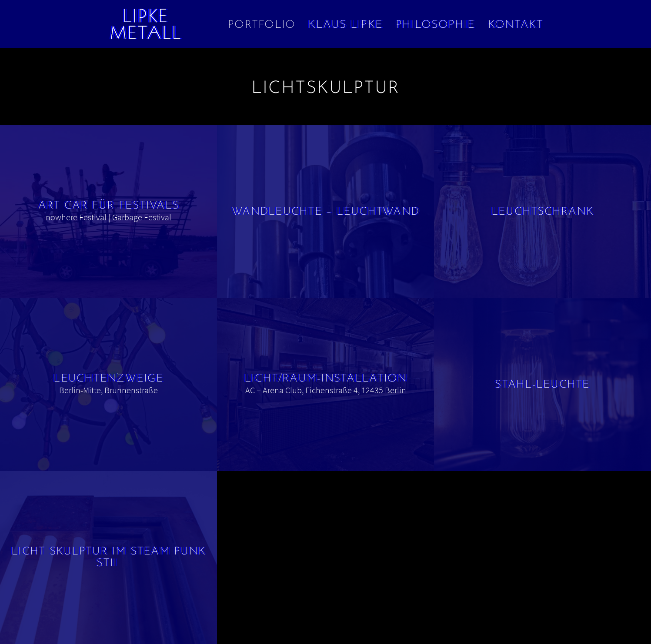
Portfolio (262, 25)
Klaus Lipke (346, 25)
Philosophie (435, 25)
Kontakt (516, 25)
